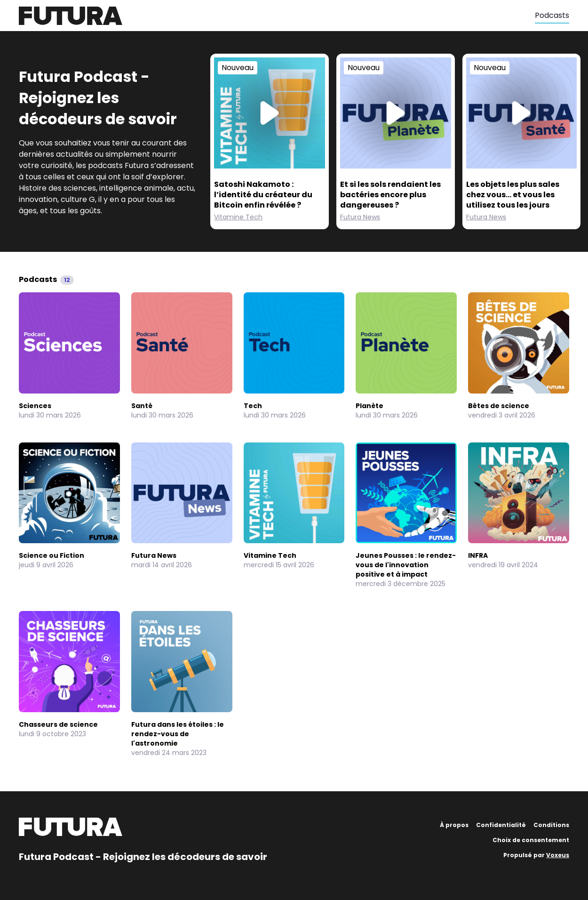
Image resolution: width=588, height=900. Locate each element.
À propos (454, 825)
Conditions (551, 825)
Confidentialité (501, 825)
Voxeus (558, 855)
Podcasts (552, 15)
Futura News (360, 217)
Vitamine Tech (238, 217)
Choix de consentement (531, 840)
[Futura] (277, 16)
